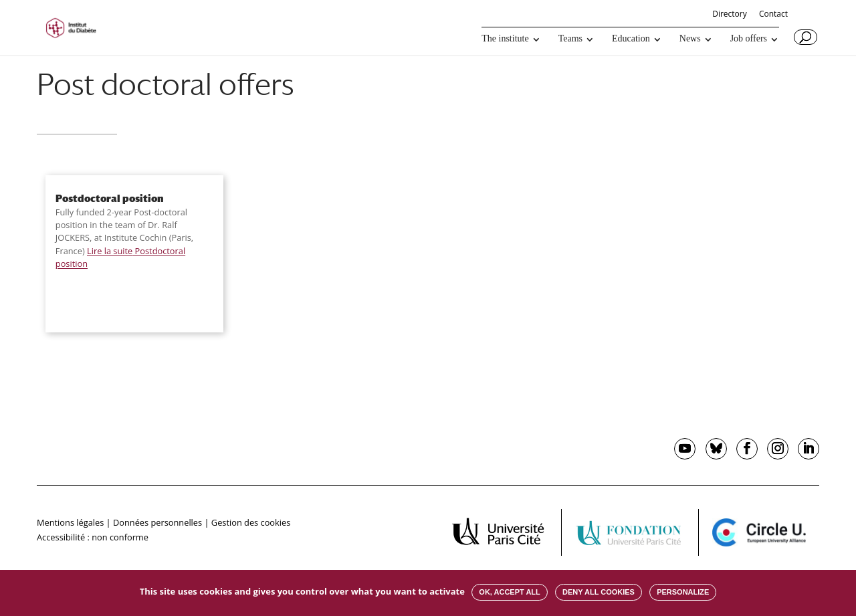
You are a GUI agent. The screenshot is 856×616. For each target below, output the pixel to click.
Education (631, 39)
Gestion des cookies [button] (251, 522)
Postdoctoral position (110, 198)
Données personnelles (157, 522)
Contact (773, 15)
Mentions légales (70, 522)
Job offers (749, 39)
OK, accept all (509, 592)
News (690, 39)
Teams (570, 39)
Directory (730, 15)
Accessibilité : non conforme (93, 537)
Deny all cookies (599, 592)
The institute (505, 39)
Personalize (683, 592)
